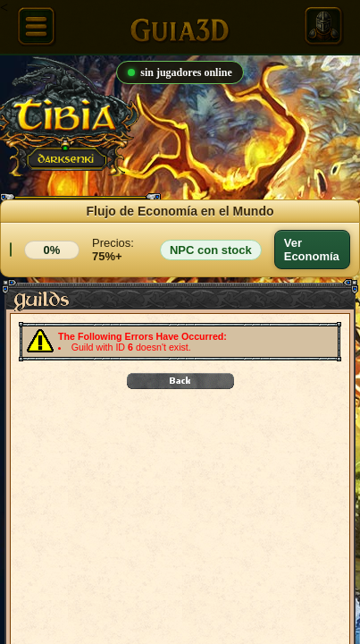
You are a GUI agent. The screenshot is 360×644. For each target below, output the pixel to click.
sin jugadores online (180, 72)
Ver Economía (312, 250)
